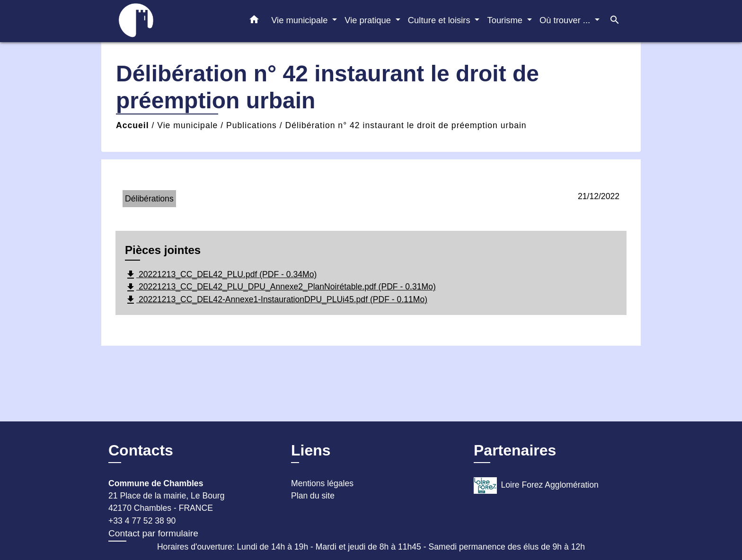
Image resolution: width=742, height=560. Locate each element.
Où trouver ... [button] (566, 20)
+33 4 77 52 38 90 (142, 521)
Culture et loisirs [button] (440, 20)
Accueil (132, 125)
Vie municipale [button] (300, 20)
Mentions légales (322, 483)
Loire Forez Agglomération (536, 486)
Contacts (141, 450)
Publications (252, 125)
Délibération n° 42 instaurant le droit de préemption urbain (406, 125)
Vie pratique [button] (369, 20)
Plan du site (313, 496)
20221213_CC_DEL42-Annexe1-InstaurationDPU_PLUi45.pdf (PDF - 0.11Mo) (276, 300)
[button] (254, 21)
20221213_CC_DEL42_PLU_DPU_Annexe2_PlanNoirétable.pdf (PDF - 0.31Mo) (280, 288)
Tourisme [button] (506, 20)
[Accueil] (168, 21)
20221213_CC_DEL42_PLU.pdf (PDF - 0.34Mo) (221, 275)
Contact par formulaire (153, 533)
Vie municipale (187, 125)
